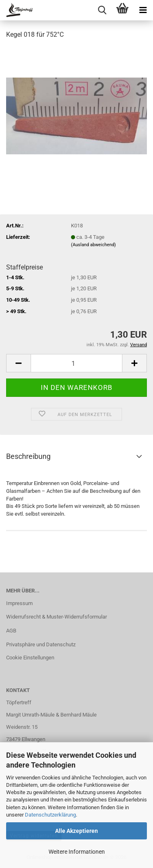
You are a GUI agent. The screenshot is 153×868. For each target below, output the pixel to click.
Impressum (19, 603)
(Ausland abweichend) (93, 245)
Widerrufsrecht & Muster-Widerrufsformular (57, 617)
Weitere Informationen (77, 852)
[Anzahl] (76, 363)
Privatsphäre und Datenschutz (41, 644)
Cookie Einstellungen (30, 658)
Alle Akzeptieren (76, 831)
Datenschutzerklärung (50, 815)
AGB (11, 631)
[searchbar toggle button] (102, 10)
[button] (18, 363)
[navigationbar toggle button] (143, 10)
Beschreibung (28, 456)
